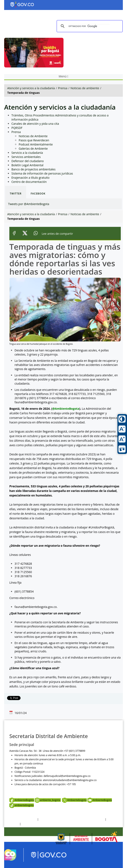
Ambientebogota (74, 800)
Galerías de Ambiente (33, 149)
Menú (64, 76)
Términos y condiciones (23, 819)
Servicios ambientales (26, 157)
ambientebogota (22, 805)
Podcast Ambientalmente (36, 144)
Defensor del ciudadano (28, 161)
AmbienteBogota (22, 800)
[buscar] (89, 26)
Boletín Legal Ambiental (27, 165)
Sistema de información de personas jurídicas (42, 173)
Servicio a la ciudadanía (27, 153)
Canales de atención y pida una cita (35, 124)
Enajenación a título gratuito (31, 178)
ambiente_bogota (48, 800)
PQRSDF (17, 128)
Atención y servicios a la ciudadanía (31, 88)
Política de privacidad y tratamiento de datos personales (72, 819)
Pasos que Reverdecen (34, 140)
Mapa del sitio (30, 824)
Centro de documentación (29, 182)
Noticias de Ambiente (33, 136)
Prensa (63, 88)
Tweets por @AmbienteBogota (29, 204)
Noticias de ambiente (85, 88)
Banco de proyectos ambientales (33, 169)
